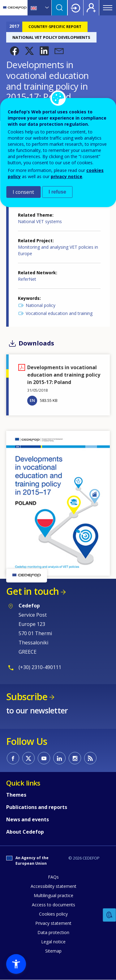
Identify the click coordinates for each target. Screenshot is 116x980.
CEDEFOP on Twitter (28, 758)
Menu (108, 8)
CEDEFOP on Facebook (13, 758)
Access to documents (54, 905)
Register (91, 8)
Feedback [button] (110, 915)
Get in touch (32, 591)
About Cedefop (25, 832)
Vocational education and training (59, 313)
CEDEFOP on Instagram (75, 758)
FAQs (53, 877)
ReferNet (27, 279)
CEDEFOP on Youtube (44, 758)
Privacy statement (53, 923)
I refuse (57, 192)
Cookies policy (53, 914)
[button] (15, 51)
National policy (41, 305)
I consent (23, 192)
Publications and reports (37, 807)
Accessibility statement (54, 886)
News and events (28, 819)
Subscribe (27, 697)
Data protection (53, 932)
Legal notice (53, 942)
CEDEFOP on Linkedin (59, 758)
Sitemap (53, 951)
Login (75, 8)
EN (32, 400)
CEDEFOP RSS (90, 758)
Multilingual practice (54, 895)
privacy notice (67, 176)
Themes (16, 795)
